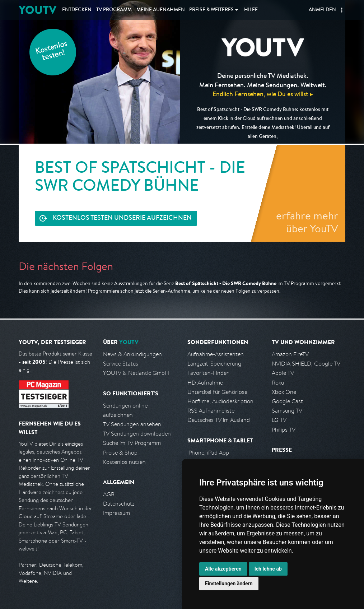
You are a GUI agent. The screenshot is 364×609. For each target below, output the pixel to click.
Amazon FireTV (290, 354)
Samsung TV (287, 411)
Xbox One (284, 392)
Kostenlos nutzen (124, 462)
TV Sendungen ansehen (132, 424)
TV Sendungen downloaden (137, 434)
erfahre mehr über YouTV (307, 222)
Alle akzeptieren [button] (223, 569)
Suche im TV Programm (132, 443)
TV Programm (114, 10)
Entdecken (77, 10)
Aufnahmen (161, 10)
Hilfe (251, 10)
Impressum (116, 513)
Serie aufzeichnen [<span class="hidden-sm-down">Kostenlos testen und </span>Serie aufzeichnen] (122, 219)
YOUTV (38, 10)
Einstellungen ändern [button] (229, 584)
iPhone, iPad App (208, 453)
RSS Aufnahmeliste (211, 411)
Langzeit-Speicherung (214, 364)
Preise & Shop (120, 453)
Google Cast (287, 401)
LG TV (279, 420)
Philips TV (284, 430)
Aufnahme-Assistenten (216, 354)
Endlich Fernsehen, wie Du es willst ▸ (263, 94)
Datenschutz (119, 504)
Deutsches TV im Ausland (219, 420)
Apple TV (283, 373)
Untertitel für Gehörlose (217, 392)
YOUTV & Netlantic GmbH (136, 373)
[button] (342, 10)
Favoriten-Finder (208, 373)
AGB (109, 494)
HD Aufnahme (205, 383)
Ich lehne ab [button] (268, 569)
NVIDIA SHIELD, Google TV (306, 364)
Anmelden (322, 10)
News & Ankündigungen (132, 354)
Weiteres (211, 10)
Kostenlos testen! (52, 52)
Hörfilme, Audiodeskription (220, 401)
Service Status (121, 364)
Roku (278, 383)
